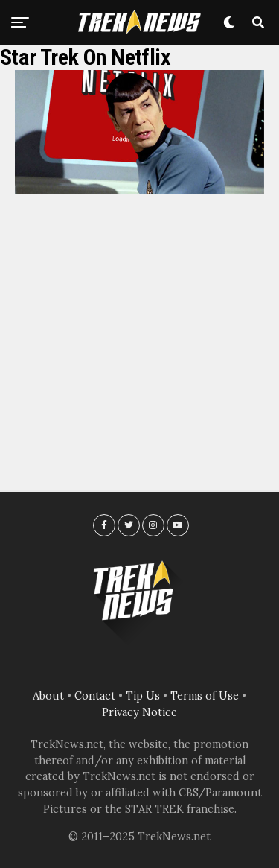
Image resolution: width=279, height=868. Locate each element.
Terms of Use (205, 696)
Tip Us (143, 696)
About (48, 696)
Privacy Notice (139, 712)
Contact (95, 696)
